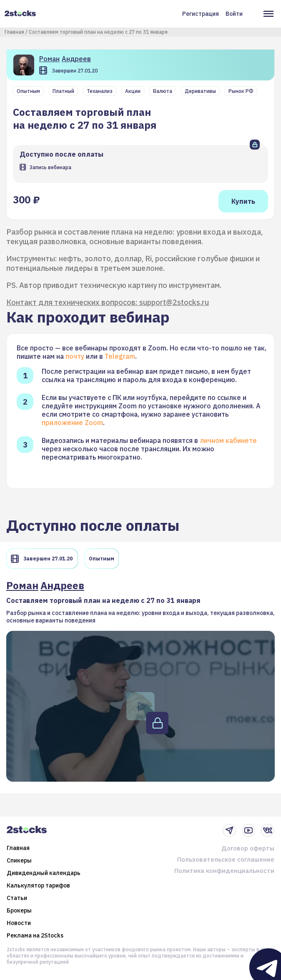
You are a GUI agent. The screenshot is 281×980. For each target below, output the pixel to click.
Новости (19, 923)
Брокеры (19, 910)
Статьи (17, 898)
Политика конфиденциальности (224, 871)
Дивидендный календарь (44, 873)
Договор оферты (248, 848)
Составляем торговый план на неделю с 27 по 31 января (98, 32)
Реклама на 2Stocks (35, 935)
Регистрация (201, 14)
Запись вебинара (50, 167)
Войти (234, 14)
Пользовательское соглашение (226, 859)
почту (75, 356)
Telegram (120, 356)
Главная (14, 32)
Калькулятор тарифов (38, 885)
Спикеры (19, 860)
